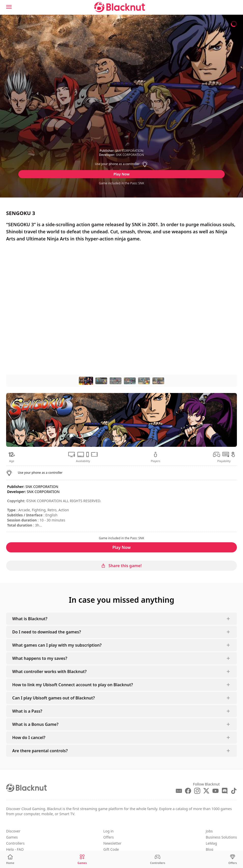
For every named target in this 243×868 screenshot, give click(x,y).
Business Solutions (221, 837)
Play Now (121, 174)
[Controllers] (158, 859)
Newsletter (112, 843)
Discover (13, 831)
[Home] (10, 859)
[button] (122, 164)
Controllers (15, 843)
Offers (109, 837)
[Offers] (233, 859)
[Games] (82, 859)
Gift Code (111, 849)
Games (12, 837)
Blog (209, 849)
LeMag (211, 843)
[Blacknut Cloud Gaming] (120, 7)
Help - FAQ (15, 849)
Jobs (209, 831)
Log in (108, 831)
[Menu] (9, 7)
